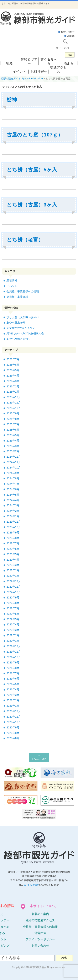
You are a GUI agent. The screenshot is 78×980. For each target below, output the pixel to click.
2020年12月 (14, 711)
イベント (19, 72)
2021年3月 (13, 695)
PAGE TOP (39, 757)
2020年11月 (14, 717)
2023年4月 (13, 560)
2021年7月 (13, 673)
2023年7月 (13, 543)
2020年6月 (13, 738)
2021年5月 (13, 684)
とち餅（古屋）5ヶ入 (32, 170)
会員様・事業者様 (17, 297)
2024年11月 (14, 462)
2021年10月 (14, 657)
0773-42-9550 (31, 885)
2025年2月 (13, 451)
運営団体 (40, 933)
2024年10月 (14, 468)
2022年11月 (14, 587)
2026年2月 (13, 386)
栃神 (12, 100)
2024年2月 (13, 511)
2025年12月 (14, 397)
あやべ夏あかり (16, 323)
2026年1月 (13, 392)
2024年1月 (13, 516)
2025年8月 (13, 419)
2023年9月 (13, 533)
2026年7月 (13, 359)
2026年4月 (13, 376)
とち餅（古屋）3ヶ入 (32, 205)
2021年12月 (14, 646)
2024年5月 (13, 495)
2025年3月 (13, 446)
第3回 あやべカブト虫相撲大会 (25, 333)
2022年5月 (13, 619)
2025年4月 (13, 441)
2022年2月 (13, 635)
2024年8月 (13, 478)
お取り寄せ (39, 72)
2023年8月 (13, 538)
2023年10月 (14, 527)
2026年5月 (13, 370)
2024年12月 (14, 457)
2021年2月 (13, 700)
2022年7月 (13, 608)
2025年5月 (13, 435)
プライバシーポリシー (40, 939)
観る (10, 63)
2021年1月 (13, 706)
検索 (70, 55)
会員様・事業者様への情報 (23, 291)
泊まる (68, 63)
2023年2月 (13, 570)
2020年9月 (13, 727)
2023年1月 (13, 576)
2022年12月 (14, 581)
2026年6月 (13, 365)
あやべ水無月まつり (19, 339)
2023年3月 (13, 565)
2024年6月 (13, 489)
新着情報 (12, 281)
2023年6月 (13, 549)
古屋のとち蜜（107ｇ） (35, 135)
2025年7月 (13, 424)
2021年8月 (13, 668)
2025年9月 (13, 413)
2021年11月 (14, 652)
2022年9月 (13, 598)
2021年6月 (13, 679)
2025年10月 (14, 408)
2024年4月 (13, 500)
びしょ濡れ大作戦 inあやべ (23, 317)
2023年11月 (14, 522)
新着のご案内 (40, 914)
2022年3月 (13, 630)
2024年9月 (13, 473)
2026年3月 (13, 381)
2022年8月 (13, 603)
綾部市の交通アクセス (40, 920)
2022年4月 (13, 624)
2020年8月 (13, 733)
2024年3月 (13, 505)
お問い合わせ (66, 32)
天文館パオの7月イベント (22, 328)
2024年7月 (13, 484)
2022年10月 (14, 592)
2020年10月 (14, 722)
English (69, 36)
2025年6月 (13, 430)
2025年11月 (14, 403)
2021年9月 (13, 662)
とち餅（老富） (25, 240)
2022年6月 (13, 614)
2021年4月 (13, 689)
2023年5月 (13, 554)
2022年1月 (13, 641)
